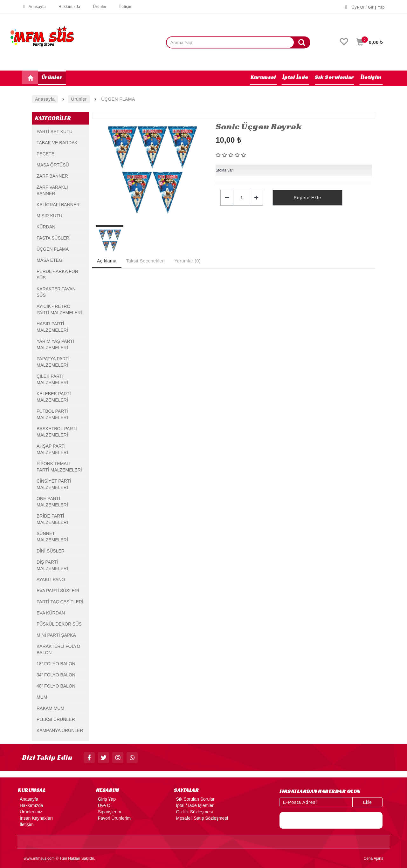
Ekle (367, 802)
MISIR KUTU (49, 216)
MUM (42, 697)
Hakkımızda (66, 7)
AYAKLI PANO (51, 580)
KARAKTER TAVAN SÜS (56, 292)
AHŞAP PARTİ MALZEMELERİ (52, 449)
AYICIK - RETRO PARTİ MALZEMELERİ (59, 309)
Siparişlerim (109, 812)
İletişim (123, 7)
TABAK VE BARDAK (57, 143)
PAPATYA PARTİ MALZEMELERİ (53, 362)
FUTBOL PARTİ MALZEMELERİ (52, 414)
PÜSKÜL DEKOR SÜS (59, 624)
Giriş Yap (106, 799)
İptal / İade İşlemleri (194, 805)
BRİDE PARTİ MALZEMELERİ (52, 519)
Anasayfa (34, 7)
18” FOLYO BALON (56, 664)
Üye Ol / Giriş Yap (365, 7)
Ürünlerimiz (30, 812)
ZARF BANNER (52, 176)
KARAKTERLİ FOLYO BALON (58, 649)
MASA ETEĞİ (50, 260)
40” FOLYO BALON (56, 686)
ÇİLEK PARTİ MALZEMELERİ (52, 379)
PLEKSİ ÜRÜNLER (56, 719)
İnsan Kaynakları (35, 818)
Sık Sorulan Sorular (194, 799)
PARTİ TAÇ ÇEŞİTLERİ (60, 602)
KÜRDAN (46, 227)
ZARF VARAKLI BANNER (52, 190)
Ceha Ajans (373, 858)
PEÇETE (45, 154)
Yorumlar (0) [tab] (187, 261)
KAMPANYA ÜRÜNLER (60, 730)
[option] (151, 170)
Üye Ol (104, 805)
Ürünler (97, 7)
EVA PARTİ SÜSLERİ (58, 591)
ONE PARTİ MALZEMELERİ (52, 502)
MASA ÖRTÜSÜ (53, 165)
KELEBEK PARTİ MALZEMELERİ (54, 397)
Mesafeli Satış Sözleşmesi (201, 818)
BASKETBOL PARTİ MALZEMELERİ (57, 432)
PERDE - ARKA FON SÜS (57, 275)
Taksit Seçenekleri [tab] (146, 261)
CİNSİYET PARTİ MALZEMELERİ (54, 484)
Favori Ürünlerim (113, 818)
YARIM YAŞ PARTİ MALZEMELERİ (55, 344)
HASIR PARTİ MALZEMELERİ (52, 327)
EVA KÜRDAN (51, 613)
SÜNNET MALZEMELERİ (52, 537)
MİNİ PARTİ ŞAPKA (56, 635)
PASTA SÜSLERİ (54, 238)
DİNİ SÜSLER (51, 551)
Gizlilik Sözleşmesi (193, 812)
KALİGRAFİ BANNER (58, 205)
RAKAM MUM (50, 708)
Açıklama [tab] (107, 261)
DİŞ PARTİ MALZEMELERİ (52, 565)
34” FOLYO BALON (56, 675)
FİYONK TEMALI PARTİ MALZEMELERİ (59, 467)
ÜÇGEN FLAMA (53, 249)
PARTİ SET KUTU (55, 132)
